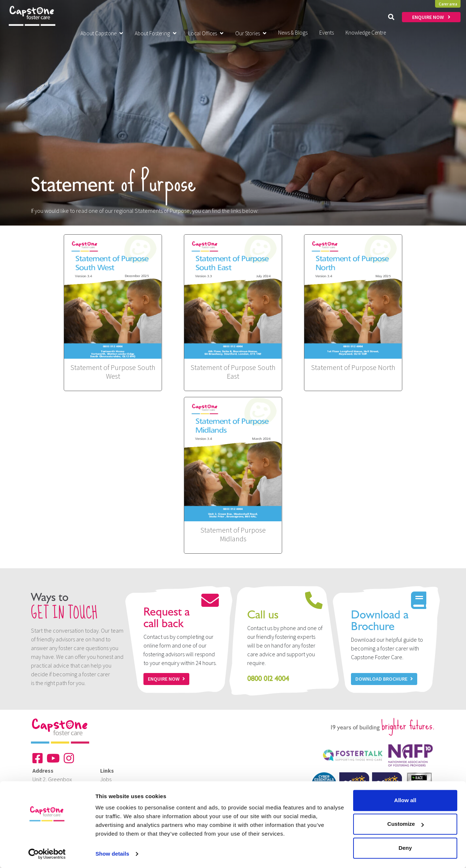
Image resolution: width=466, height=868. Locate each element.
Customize (406, 824)
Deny (405, 848)
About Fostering (156, 33)
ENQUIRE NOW (431, 17)
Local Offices (206, 33)
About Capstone (102, 33)
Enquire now (166, 679)
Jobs (106, 779)
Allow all (405, 800)
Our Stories (251, 33)
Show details (112, 854)
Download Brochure (384, 679)
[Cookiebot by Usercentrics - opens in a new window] (47, 854)
